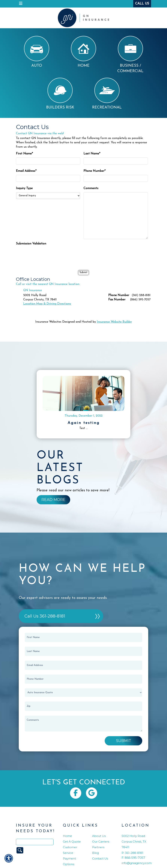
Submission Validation (31, 244)
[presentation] (44, 255)
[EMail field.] (83, 665)
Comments (91, 188)
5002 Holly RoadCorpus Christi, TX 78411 (134, 842)
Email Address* (26, 171)
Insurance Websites (48, 322)
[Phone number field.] (83, 679)
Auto (37, 52)
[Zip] (83, 706)
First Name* (24, 154)
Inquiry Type (24, 188)
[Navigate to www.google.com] (92, 793)
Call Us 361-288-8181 (45, 616)
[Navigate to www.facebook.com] (76, 793)
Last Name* (92, 154)
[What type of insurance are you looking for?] (83, 693)
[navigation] (21, 4)
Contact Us (100, 858)
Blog (96, 853)
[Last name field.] (83, 651)
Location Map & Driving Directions (47, 304)
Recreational (107, 94)
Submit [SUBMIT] (124, 741)
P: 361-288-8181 (132, 853)
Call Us (142, 4)
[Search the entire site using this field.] (35, 842)
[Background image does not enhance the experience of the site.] (53, 500)
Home (83, 52)
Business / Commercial (130, 54)
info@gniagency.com (137, 863)
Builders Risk (60, 94)
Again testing (84, 423)
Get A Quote (72, 842)
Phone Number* (94, 171)
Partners (98, 847)
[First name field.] (83, 637)
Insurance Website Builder (114, 322)
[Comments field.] (83, 724)
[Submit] (83, 273)
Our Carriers (101, 842)
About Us (99, 836)
